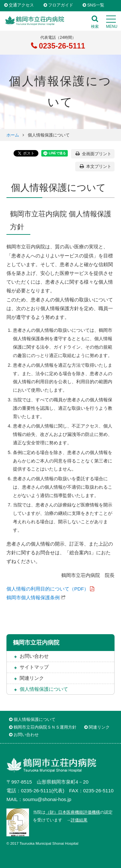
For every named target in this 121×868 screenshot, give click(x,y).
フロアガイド (61, 5)
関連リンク (32, 678)
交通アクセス (21, 5)
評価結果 (79, 820)
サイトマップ (34, 667)
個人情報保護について (44, 689)
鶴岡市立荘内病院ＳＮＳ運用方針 (45, 727)
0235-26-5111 (61, 46)
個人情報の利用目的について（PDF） (48, 589)
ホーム (13, 135)
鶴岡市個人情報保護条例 (33, 597)
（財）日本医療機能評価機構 (73, 812)
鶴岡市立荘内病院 (36, 643)
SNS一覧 (96, 5)
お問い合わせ (34, 656)
